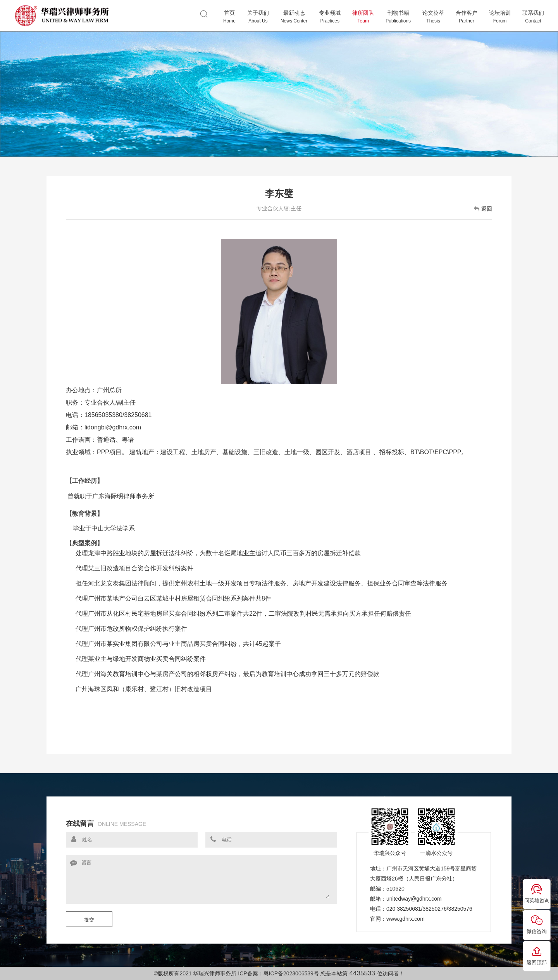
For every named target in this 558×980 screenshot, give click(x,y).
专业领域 (330, 17)
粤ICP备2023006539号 (291, 973)
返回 (483, 209)
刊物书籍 (398, 17)
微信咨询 (537, 924)
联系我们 (533, 17)
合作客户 (467, 17)
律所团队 (363, 17)
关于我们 (258, 17)
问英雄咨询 (537, 893)
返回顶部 (537, 955)
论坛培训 (500, 17)
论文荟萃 (433, 17)
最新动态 (294, 17)
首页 (229, 17)
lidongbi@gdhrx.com (113, 427)
